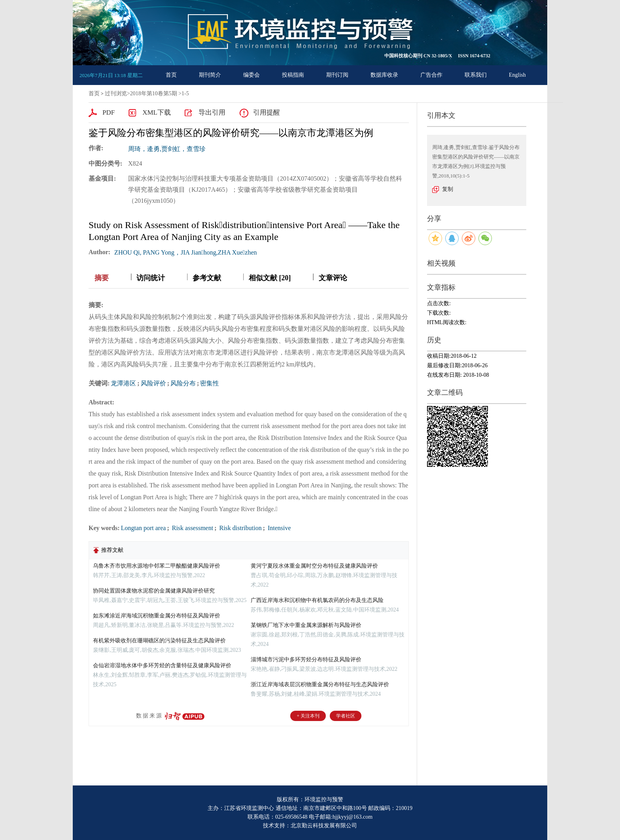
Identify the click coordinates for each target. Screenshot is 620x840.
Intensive (279, 528)
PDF (109, 112)
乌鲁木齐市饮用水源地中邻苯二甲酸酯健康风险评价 (157, 566)
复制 (448, 189)
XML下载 (157, 112)
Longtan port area (144, 528)
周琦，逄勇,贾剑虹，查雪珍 (167, 149)
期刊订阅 (337, 75)
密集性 (210, 383)
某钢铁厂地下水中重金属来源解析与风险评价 (306, 625)
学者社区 (346, 716)
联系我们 (476, 75)
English (517, 75)
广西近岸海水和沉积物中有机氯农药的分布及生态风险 (317, 600)
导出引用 (212, 112)
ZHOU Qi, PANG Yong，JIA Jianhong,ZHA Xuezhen (185, 252)
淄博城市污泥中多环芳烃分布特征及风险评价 (306, 660)
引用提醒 (267, 112)
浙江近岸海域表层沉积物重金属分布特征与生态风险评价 (320, 684)
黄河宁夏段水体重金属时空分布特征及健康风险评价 (314, 566)
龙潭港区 (123, 383)
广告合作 (431, 75)
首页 (171, 75)
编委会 (251, 75)
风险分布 (183, 383)
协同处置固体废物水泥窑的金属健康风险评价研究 (154, 591)
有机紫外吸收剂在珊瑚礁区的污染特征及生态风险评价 (159, 641)
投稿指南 (293, 75)
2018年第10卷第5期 (154, 93)
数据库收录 (384, 75)
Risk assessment (192, 528)
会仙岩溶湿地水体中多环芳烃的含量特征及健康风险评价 (162, 665)
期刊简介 (210, 75)
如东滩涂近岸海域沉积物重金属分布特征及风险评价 (157, 616)
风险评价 (153, 383)
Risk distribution (240, 528)
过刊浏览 (116, 93)
